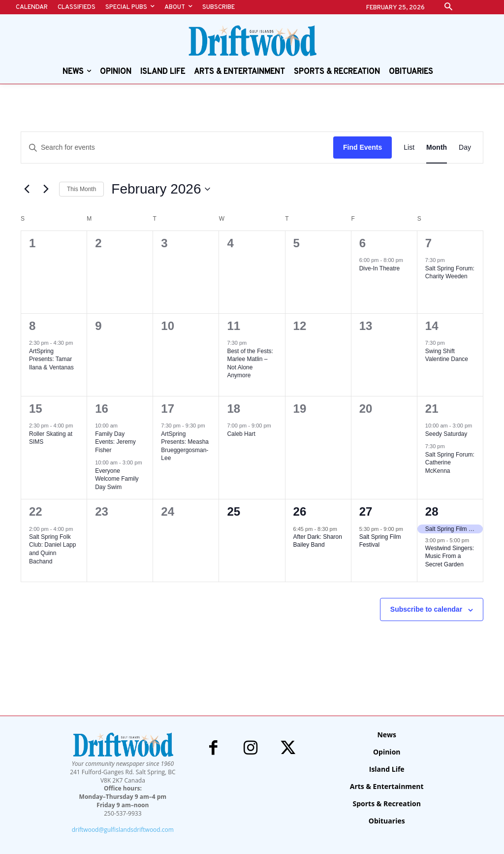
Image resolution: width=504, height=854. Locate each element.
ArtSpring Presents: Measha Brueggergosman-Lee (185, 446)
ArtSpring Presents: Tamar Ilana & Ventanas (51, 359)
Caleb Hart (241, 434)
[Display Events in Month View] (437, 148)
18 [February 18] (234, 409)
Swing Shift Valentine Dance (447, 355)
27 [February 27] (366, 511)
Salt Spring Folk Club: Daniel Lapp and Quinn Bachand (52, 549)
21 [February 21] (432, 409)
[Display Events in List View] (409, 148)
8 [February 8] (32, 326)
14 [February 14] (432, 326)
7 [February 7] (428, 243)
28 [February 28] (432, 511)
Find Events (362, 147)
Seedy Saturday (446, 434)
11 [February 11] (234, 326)
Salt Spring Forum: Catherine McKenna (450, 463)
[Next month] (46, 189)
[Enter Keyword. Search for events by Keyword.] (177, 148)
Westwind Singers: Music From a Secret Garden (450, 556)
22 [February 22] (36, 511)
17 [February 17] (168, 409)
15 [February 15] (36, 409)
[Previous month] (27, 189)
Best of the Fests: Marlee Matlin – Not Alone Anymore (250, 363)
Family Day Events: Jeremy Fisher (115, 442)
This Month (81, 189)
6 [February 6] (362, 243)
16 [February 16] (102, 409)
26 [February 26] (300, 511)
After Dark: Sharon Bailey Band (318, 541)
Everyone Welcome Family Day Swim (117, 479)
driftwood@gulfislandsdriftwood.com (123, 830)
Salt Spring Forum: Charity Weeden (450, 273)
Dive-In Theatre (379, 268)
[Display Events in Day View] (465, 148)
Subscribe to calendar (426, 609)
